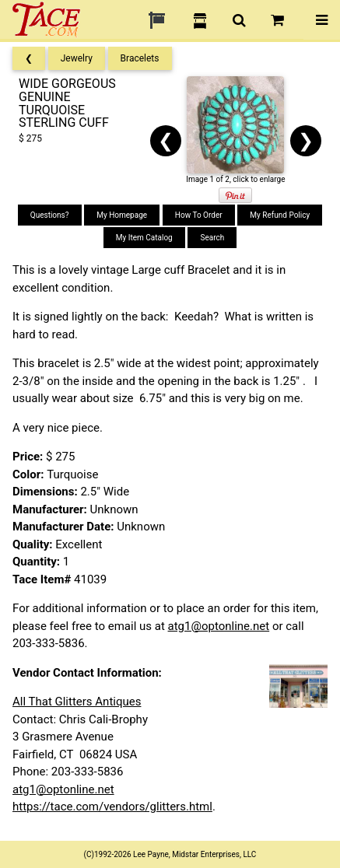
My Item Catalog (144, 238)
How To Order (199, 215)
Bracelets (140, 58)
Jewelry (77, 58)
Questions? (50, 215)
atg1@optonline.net (219, 626)
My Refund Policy (280, 215)
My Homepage (122, 215)
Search (212, 238)
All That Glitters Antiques (77, 702)
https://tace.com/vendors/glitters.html (112, 807)
